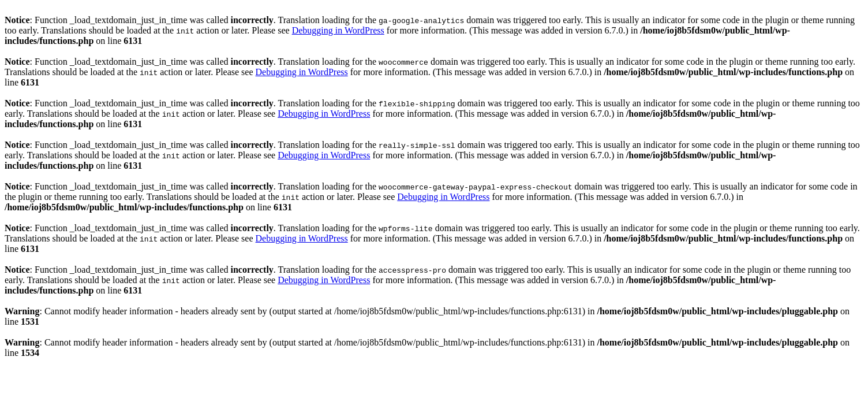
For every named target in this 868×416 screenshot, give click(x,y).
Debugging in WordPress (338, 30)
